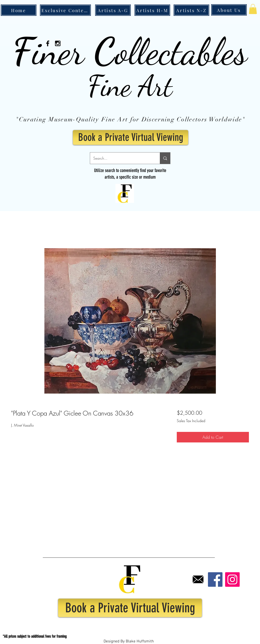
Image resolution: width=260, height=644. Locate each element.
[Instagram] (232, 579)
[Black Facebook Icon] (48, 43)
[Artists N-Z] (191, 10)
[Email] (198, 579)
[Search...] (121, 158)
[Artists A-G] (113, 10)
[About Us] (229, 10)
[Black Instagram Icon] (58, 43)
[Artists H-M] (152, 10)
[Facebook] (215, 579)
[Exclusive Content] (65, 10)
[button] (253, 9)
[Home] (19, 10)
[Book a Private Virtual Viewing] (131, 137)
